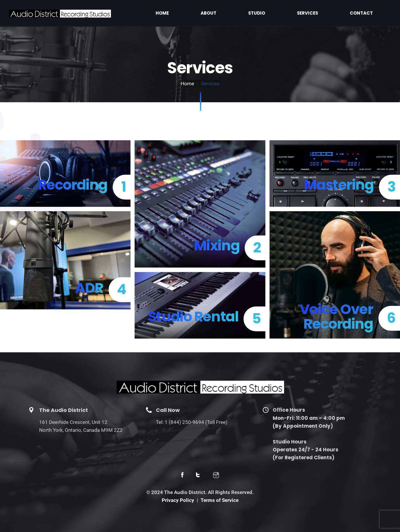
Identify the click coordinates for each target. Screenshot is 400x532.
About (276, 13)
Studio (305, 13)
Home (249, 13)
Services (337, 13)
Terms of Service (220, 500)
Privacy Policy (178, 500)
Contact (371, 13)
